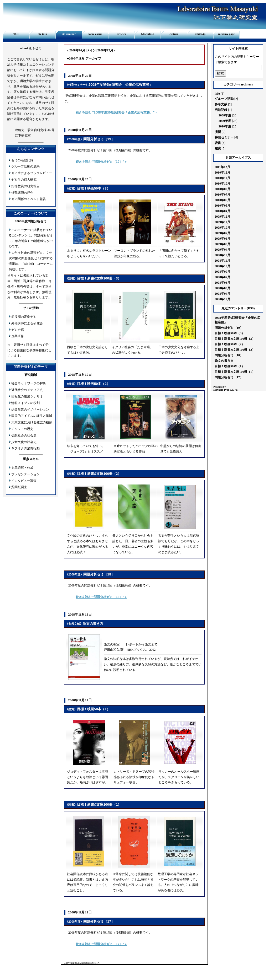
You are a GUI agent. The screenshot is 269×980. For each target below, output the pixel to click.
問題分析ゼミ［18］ (99, 574)
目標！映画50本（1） (94, 709)
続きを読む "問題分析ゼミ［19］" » (101, 162)
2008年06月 (223, 283)
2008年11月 (222, 261)
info (217, 94)
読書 (71, 278)
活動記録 (221, 110)
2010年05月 (223, 206)
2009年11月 (222, 222)
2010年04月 (223, 211)
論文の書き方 (93, 624)
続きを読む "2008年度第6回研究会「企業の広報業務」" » (116, 112)
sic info (42, 34)
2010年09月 (223, 189)
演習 (218, 132)
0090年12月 (223, 299)
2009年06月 (223, 239)
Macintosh (148, 34)
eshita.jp (200, 34)
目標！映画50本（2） (94, 384)
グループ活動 (224, 99)
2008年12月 (223, 255)
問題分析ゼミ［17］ (99, 921)
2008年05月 (223, 288)
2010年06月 (223, 200)
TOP (16, 34)
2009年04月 (223, 250)
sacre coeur (95, 34)
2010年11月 (222, 178)
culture (174, 34)
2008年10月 (223, 266)
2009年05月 (223, 244)
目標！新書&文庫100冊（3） (99, 278)
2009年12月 (223, 217)
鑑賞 (71, 189)
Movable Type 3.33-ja (225, 390)
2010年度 (225, 126)
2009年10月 (223, 228)
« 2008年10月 (76, 50)
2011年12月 (222, 167)
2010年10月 (223, 184)
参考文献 (74, 624)
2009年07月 (223, 233)
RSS (251, 308)
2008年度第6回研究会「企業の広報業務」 (121, 85)
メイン (91, 50)
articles (121, 34)
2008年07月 (223, 277)
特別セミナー (77, 85)
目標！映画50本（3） (94, 188)
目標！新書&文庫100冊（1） (99, 804)
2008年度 (74, 139)
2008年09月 (223, 272)
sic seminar (69, 34)
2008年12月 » (107, 50)
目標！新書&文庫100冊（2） (99, 474)
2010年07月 (223, 195)
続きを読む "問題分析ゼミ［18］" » (101, 597)
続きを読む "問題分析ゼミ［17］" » (101, 944)
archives (246, 84)
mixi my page (227, 34)
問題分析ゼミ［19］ (99, 139)
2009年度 (225, 121)
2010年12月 (223, 173)
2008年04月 (223, 294)
